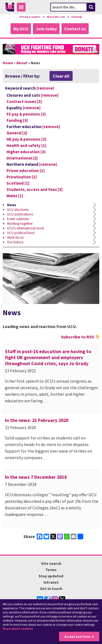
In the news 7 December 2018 (36, 477)
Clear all (61, 76)
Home (8, 63)
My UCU (21, 29)
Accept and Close (78, 636)
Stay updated (51, 576)
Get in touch (51, 589)
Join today (46, 29)
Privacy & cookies (30, 17)
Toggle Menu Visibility (23, 8)
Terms (51, 570)
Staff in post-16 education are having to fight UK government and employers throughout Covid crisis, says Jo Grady (48, 358)
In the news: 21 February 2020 (37, 420)
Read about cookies (18, 629)
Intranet (51, 582)
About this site (56, 17)
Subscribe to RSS (78, 337)
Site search (51, 563)
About (22, 63)
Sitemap (77, 17)
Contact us (75, 29)
